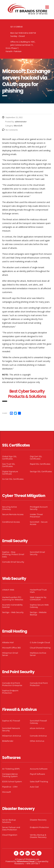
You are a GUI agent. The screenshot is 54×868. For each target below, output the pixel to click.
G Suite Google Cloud (40, 642)
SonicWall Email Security (38, 553)
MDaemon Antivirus (12, 736)
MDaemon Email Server (10, 654)
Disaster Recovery (38, 820)
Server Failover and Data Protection (11, 828)
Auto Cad (34, 787)
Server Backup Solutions (9, 821)
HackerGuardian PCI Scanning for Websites (13, 598)
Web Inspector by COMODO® (38, 598)
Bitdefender (8, 741)
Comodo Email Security (13, 562)
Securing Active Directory (10, 508)
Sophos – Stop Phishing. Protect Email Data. (13, 554)
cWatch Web (8, 590)
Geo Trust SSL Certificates (9, 465)
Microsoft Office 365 (11, 648)
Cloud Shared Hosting (40, 648)
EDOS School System (12, 782)
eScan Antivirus (37, 728)
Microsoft (7, 792)
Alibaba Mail (8, 642)
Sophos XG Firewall (11, 721)
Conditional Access (11, 522)
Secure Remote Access (13, 514)
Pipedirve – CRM (10, 787)
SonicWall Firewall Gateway (38, 722)
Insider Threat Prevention (36, 515)
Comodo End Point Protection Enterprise (12, 684)
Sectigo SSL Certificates (41, 471)
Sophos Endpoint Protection (10, 692)
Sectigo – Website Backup (38, 613)
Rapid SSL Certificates (40, 464)
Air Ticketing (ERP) (11, 769)
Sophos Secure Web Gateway (39, 606)
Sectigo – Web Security (13, 612)
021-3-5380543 (16, 27)
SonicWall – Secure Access (39, 523)
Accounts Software (39, 769)
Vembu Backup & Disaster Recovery (38, 836)
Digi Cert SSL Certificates (36, 458)
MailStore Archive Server (38, 654)
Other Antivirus (37, 741)
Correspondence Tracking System (10, 775)
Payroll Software (38, 774)
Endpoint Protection (39, 827)
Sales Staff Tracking (39, 782)
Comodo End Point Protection (39, 684)
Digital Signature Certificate (10, 473)
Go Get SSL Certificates (13, 479)
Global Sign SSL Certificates (9, 458)
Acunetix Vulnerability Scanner (12, 606)
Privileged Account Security (39, 508)
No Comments (10, 130)
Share (5, 413)
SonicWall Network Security (11, 729)
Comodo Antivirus (38, 736)
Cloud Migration (10, 835)
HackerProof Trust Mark (38, 591)
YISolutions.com (32, 859)
